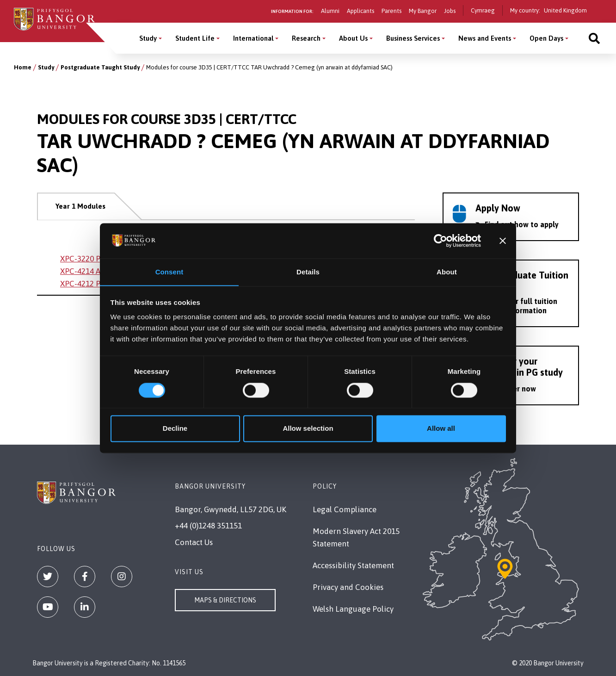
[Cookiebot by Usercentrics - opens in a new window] (440, 241)
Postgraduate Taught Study (100, 67)
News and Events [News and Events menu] (485, 38)
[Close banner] (503, 241)
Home (23, 67)
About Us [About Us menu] (353, 38)
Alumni (330, 11)
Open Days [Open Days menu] (546, 38)
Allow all (441, 429)
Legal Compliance (345, 509)
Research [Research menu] (306, 38)
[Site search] (594, 38)
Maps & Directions (225, 600)
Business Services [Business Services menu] (413, 38)
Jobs (450, 11)
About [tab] (447, 272)
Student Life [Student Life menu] (195, 38)
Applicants (360, 11)
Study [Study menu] (148, 38)
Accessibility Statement (353, 565)
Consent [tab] (169, 272)
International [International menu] (253, 38)
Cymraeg (483, 10)
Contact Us (194, 542)
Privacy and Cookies (348, 587)
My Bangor (423, 11)
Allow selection (308, 429)
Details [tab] (308, 272)
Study (46, 67)
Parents (391, 11)
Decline (175, 429)
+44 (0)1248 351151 (208, 526)
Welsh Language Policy (353, 609)
